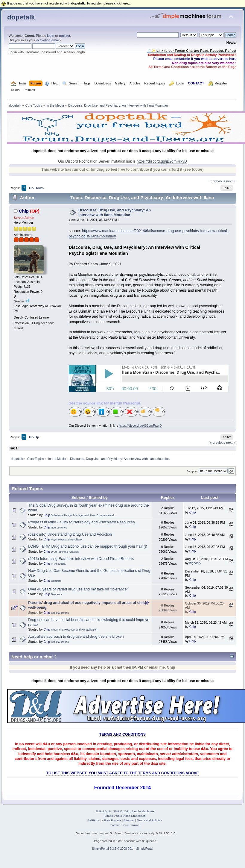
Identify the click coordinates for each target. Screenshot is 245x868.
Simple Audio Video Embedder (125, 816)
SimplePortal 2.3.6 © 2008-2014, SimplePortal (122, 849)
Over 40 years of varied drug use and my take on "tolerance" (78, 589)
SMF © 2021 (121, 811)
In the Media (58, 564)
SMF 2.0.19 (103, 811)
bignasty (195, 563)
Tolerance (57, 594)
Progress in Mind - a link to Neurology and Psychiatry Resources (81, 522)
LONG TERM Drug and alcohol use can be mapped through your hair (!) (88, 546)
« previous (217, 181)
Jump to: (192, 471)
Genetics (56, 581)
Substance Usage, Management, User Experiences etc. (83, 515)
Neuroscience (59, 528)
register (64, 36)
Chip (24, 211)
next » (231, 181)
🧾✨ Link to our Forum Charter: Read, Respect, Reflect (192, 51)
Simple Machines (143, 811)
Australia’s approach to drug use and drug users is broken (76, 637)
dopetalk (21, 17)
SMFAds (93, 820)
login (51, 36)
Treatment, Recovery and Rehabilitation (74, 630)
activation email (48, 40)
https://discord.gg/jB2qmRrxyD (162, 161)
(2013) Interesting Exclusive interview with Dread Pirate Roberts (81, 559)
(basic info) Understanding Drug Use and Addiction (70, 534)
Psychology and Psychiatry (67, 540)
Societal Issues (60, 613)
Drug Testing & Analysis (65, 552)
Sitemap (129, 820)
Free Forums (113, 820)
